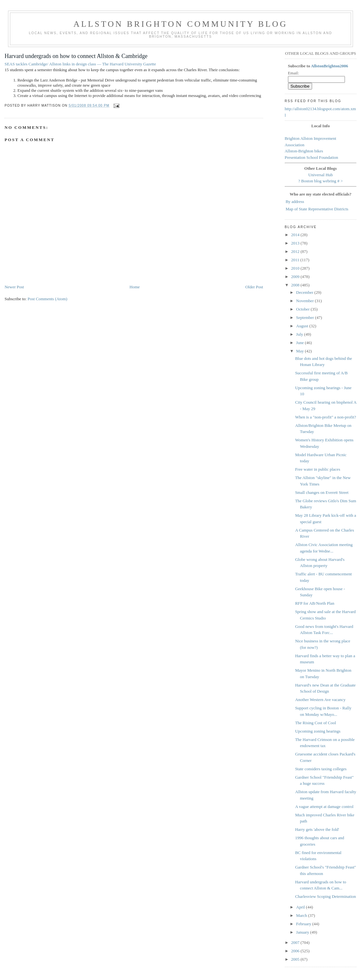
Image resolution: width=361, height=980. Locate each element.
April (301, 907)
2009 (296, 277)
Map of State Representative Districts (317, 209)
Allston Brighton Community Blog (181, 24)
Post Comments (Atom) (48, 299)
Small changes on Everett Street (322, 492)
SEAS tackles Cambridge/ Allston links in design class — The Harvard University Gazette (80, 64)
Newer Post (14, 287)
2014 (296, 235)
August (303, 326)
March (302, 915)
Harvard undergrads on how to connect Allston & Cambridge (76, 56)
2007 (296, 942)
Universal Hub (320, 175)
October (303, 309)
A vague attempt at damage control (324, 807)
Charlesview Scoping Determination (325, 896)
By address (295, 202)
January (303, 932)
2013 (296, 243)
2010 (296, 268)
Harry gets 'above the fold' (317, 829)
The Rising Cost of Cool (315, 723)
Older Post (254, 287)
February (304, 924)
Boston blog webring (319, 181)
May (300, 351)
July (300, 334)
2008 (296, 285)
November (305, 301)
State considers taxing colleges (321, 769)
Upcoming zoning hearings (318, 731)
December (305, 292)
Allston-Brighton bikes (304, 151)
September (305, 317)
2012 (296, 251)
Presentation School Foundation (311, 157)
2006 (296, 951)
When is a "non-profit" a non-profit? (325, 417)
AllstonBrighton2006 (329, 66)
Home (135, 287)
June (300, 343)
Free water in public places (318, 469)
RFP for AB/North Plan (315, 603)
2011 (296, 260)
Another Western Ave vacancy (320, 700)
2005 (296, 959)
